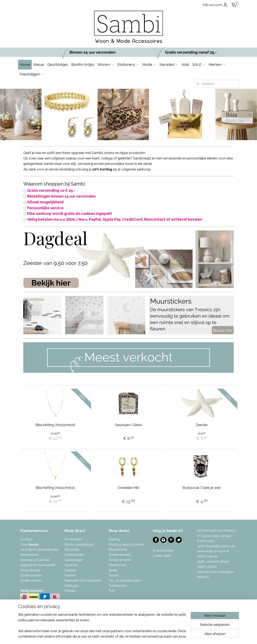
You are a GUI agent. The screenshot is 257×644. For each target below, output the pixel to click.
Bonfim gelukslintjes (79, 545)
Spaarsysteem (31, 575)
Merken (217, 65)
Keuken (70, 591)
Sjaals (113, 570)
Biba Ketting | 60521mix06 (55, 425)
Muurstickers (118, 550)
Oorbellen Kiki (128, 488)
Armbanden (73, 539)
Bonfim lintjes (83, 65)
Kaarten (70, 575)
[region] (102, 625)
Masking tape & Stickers (126, 545)
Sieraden (169, 65)
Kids (186, 65)
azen (128, 560)
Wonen (106, 65)
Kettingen (72, 586)
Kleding (114, 539)
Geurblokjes (58, 65)
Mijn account (215, 5)
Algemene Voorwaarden (38, 565)
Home (25, 65)
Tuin (112, 591)
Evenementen (163, 551)
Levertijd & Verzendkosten (40, 550)
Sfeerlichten (117, 565)
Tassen (114, 575)
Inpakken (71, 565)
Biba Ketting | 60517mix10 (55, 488)
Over (29, 545)
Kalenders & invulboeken (83, 580)
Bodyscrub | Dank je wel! (202, 488)
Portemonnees (120, 555)
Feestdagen (32, 74)
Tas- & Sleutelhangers (125, 580)
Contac (26, 539)
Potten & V (116, 560)
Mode (149, 65)
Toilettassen (118, 586)
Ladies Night (162, 556)
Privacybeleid (30, 570)
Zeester (202, 425)
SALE (199, 65)
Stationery (128, 65)
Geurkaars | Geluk (128, 425)
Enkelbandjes (74, 555)
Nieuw (39, 65)
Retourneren (29, 555)
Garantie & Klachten (35, 560)
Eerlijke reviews (31, 580)
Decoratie (72, 550)
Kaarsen (70, 570)
